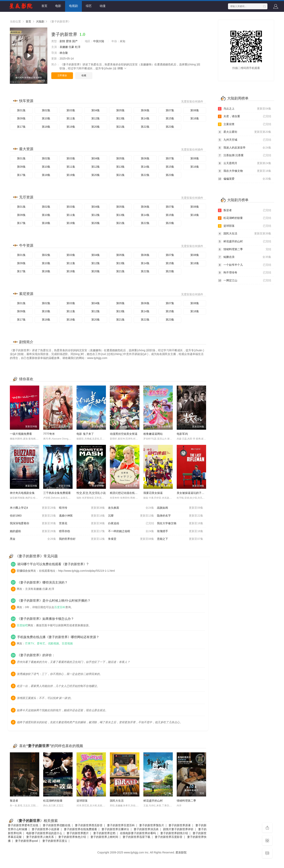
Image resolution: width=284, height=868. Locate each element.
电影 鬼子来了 (85, 434)
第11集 (71, 118)
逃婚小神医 (82, 516)
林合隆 (64, 53)
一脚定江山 (245, 281)
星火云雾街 (245, 132)
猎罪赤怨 (82, 531)
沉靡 (131, 516)
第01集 (21, 110)
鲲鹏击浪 (245, 257)
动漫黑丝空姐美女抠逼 (124, 434)
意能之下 (180, 539)
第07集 (170, 110)
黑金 (33, 539)
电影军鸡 (182, 434)
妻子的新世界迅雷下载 (136, 837)
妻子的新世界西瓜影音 (89, 825)
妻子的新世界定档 (104, 833)
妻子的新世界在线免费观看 (80, 829)
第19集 (71, 127)
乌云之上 (245, 109)
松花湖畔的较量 (53, 801)
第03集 (71, 110)
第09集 (21, 118)
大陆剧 (40, 21)
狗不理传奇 (245, 273)
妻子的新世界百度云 (55, 841)
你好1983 (33, 516)
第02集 (46, 110)
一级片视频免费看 (21, 434)
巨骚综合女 (24, 571)
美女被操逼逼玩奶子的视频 (193, 493)
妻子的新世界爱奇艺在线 (23, 825)
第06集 (145, 110)
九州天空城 (245, 140)
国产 (75, 41)
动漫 (103, 6)
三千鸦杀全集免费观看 (57, 493)
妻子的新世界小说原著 (46, 829)
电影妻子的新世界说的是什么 (44, 833)
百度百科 (60, 607)
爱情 (69, 41)
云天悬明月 (245, 163)
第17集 (21, 127)
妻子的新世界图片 (78, 833)
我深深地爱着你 (33, 523)
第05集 (121, 110)
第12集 (96, 118)
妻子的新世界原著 (180, 825)
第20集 (96, 127)
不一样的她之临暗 (131, 531)
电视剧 (73, 6)
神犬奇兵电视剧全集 (22, 493)
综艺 (89, 6)
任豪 (71, 47)
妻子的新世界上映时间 (104, 837)
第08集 (195, 110)
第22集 (145, 127)
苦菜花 (82, 523)
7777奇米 (49, 434)
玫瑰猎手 (180, 531)
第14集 (145, 118)
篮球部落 (82, 801)
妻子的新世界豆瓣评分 (115, 829)
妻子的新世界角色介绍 (72, 837)
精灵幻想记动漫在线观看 (125, 493)
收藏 (84, 75)
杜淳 (78, 47)
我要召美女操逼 (153, 493)
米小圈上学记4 (33, 508)
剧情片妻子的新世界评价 (178, 829)
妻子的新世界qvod (26, 841)
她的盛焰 (33, 531)
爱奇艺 (41, 643)
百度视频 (67, 643)
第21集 (121, 127)
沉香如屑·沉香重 (245, 155)
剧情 (62, 41)
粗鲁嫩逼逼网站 (153, 434)
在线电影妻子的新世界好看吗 (138, 833)
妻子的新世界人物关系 (40, 837)
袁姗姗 (64, 47)
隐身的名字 (180, 516)
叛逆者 (14, 801)
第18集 (46, 127)
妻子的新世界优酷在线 (57, 825)
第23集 (170, 127)
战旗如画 (180, 508)
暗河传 (82, 508)
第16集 (195, 118)
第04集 (96, 110)
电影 (58, 6)
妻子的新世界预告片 (152, 825)
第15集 (170, 118)
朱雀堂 (131, 539)
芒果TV (30, 643)
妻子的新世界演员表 (146, 829)
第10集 (46, 118)
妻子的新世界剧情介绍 (174, 833)
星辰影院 (181, 852)
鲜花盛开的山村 (153, 801)
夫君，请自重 (245, 116)
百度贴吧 (22, 625)
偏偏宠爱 (245, 179)
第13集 (121, 118)
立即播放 (62, 75)
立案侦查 (245, 124)
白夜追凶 (131, 523)
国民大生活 (117, 801)
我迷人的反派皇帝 (245, 148)
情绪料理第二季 (186, 801)
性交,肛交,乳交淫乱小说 (91, 493)
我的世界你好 (82, 539)
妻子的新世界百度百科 (121, 825)
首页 (44, 6)
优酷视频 (53, 643)
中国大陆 (99, 41)
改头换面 (131, 508)
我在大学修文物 (180, 523)
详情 (122, 68)
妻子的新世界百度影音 (169, 837)
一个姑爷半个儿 (245, 265)
